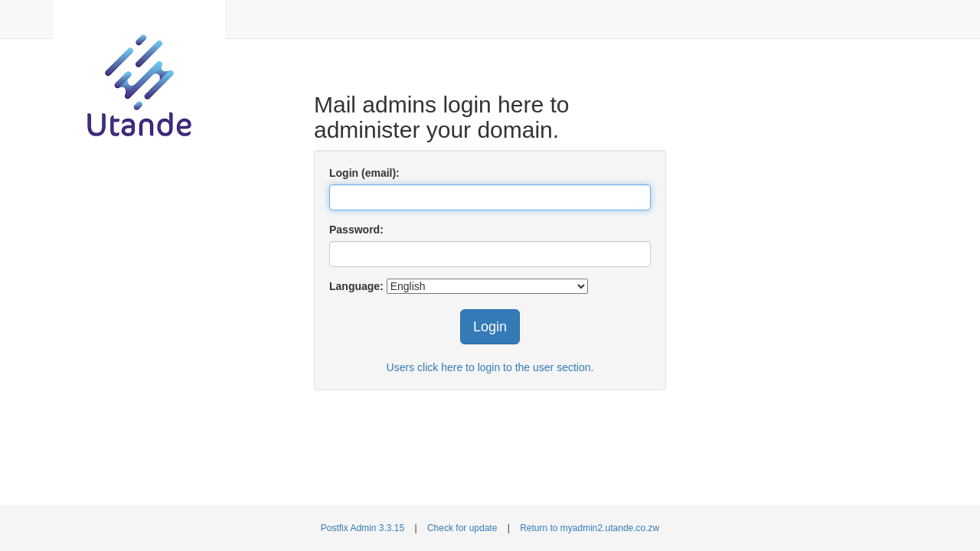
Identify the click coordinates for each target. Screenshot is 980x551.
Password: (356, 230)
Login (490, 327)
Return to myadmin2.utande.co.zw (590, 528)
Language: (356, 286)
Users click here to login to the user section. (490, 367)
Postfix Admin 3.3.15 (363, 528)
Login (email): (364, 173)
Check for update (462, 528)
